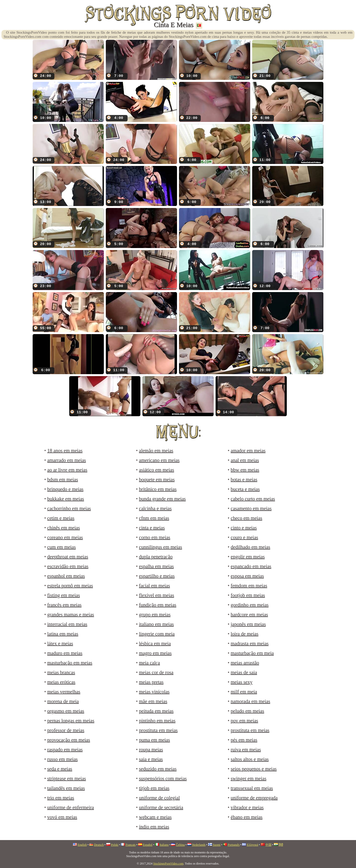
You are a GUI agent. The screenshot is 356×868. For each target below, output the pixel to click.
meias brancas (61, 672)
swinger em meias (248, 778)
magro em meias (155, 653)
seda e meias (60, 769)
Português (234, 845)
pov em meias (244, 721)
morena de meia (63, 701)
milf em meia (244, 692)
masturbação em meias (70, 663)
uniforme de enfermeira (71, 807)
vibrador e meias (247, 807)
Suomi (217, 845)
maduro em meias (65, 653)
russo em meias (62, 759)
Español (148, 845)
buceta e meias (245, 489)
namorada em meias (250, 701)
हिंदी (281, 845)
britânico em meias (158, 489)
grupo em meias (155, 615)
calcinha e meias (155, 508)
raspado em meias (65, 750)
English (82, 845)
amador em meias (248, 451)
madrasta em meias (250, 643)
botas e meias (244, 480)
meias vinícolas (154, 692)
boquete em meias (157, 480)
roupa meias (151, 750)
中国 (268, 845)
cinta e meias (152, 528)
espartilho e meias (157, 576)
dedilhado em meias (250, 547)
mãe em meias (153, 701)
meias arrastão (245, 663)
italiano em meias (156, 624)
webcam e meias (155, 817)
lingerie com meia (157, 634)
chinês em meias (64, 528)
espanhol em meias (66, 576)
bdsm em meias (63, 480)
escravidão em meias (68, 566)
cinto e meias (244, 528)
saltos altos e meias (250, 759)
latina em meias (63, 634)
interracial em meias (67, 624)
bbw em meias (245, 470)
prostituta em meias (158, 730)
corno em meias (155, 537)
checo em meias (246, 518)
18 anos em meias (65, 451)
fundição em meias (158, 605)
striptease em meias (67, 778)
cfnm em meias (154, 518)
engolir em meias (248, 557)
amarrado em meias (67, 460)
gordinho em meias (250, 605)
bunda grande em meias (162, 499)
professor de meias (66, 730)
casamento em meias (251, 508)
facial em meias (155, 586)
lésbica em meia (155, 643)
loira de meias (245, 634)
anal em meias (245, 460)
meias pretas (151, 682)
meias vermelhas (64, 692)
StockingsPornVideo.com (168, 864)
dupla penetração (156, 557)
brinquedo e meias (65, 489)
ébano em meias (247, 817)
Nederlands (199, 845)
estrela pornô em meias (70, 586)
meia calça (149, 663)
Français (131, 845)
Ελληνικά (252, 845)
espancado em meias (251, 566)
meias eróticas (61, 682)
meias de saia (244, 672)
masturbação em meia (252, 653)
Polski (115, 845)
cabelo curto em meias (253, 499)
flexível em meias (156, 595)
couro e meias (244, 537)
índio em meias (154, 827)
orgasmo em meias (66, 711)
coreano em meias (65, 537)
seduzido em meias (158, 769)
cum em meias (62, 547)
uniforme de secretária (161, 807)
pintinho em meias (157, 721)
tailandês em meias (66, 788)
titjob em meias (154, 788)
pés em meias (244, 740)
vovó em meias (62, 817)
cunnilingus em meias (160, 547)
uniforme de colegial (159, 798)
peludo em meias (247, 711)
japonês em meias (248, 624)
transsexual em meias (252, 788)
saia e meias (151, 759)
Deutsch (99, 845)
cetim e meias (61, 518)
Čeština (180, 845)
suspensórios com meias (163, 778)
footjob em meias (248, 595)
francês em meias (64, 605)
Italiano (164, 845)
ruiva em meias (246, 750)
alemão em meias (156, 451)
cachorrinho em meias (69, 508)
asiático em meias (156, 470)
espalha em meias (156, 566)
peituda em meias (156, 711)
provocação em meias (69, 740)
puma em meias (155, 740)
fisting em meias (64, 595)
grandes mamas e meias (71, 615)
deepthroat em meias (68, 557)
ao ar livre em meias (67, 470)
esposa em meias (247, 576)
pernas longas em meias (71, 721)
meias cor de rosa (156, 672)
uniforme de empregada (254, 798)
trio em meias (61, 798)
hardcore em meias (249, 615)
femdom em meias (249, 586)
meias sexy (242, 682)
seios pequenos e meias (254, 769)
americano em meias (159, 460)
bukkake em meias (66, 499)
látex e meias (60, 643)
